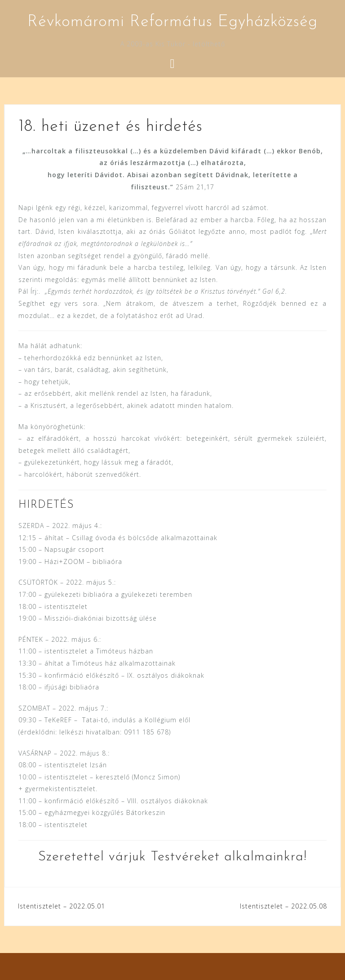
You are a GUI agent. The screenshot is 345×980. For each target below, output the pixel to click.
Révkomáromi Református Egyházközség (172, 22)
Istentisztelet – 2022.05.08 (283, 906)
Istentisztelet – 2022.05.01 (62, 906)
